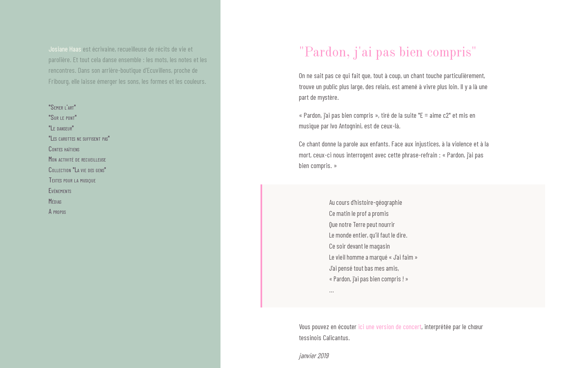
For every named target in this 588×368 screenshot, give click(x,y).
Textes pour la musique (72, 180)
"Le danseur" (61, 128)
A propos (57, 211)
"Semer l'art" (62, 107)
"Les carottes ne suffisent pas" (79, 138)
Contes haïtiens (64, 148)
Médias (55, 201)
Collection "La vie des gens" (77, 169)
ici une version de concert (390, 326)
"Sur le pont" (63, 117)
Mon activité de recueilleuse (77, 159)
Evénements (60, 190)
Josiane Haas (65, 49)
